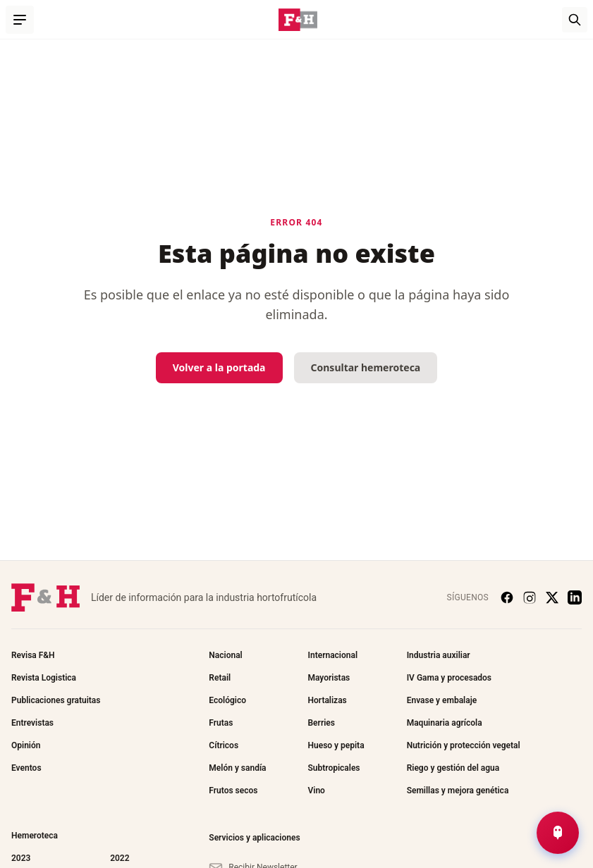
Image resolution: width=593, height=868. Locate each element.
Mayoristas (329, 678)
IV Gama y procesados (449, 678)
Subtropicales (334, 768)
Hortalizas (327, 700)
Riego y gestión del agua (453, 768)
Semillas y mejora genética (458, 790)
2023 (21, 858)
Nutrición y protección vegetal (464, 745)
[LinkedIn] (575, 597)
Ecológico (227, 700)
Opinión (26, 745)
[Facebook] (507, 597)
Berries (321, 723)
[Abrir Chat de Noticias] (558, 833)
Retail (220, 678)
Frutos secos (233, 790)
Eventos (26, 768)
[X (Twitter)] (552, 597)
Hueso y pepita (336, 745)
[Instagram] (530, 597)
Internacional (332, 655)
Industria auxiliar (439, 655)
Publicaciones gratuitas (56, 700)
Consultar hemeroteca (366, 367)
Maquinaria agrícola (445, 723)
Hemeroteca (35, 836)
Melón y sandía (237, 768)
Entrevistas (32, 723)
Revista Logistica (44, 678)
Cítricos (224, 745)
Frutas (221, 723)
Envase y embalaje (442, 700)
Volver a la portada (219, 367)
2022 (120, 858)
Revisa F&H (33, 655)
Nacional (225, 655)
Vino (316, 790)
